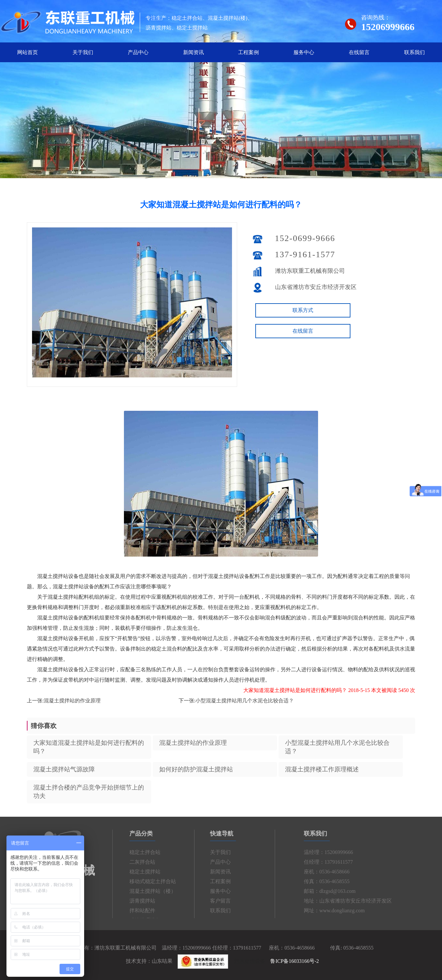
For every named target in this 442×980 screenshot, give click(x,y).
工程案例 (249, 52)
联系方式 (303, 310)
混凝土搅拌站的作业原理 (72, 701)
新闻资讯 (193, 52)
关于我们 (83, 52)
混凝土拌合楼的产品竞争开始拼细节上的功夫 (89, 792)
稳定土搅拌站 (147, 872)
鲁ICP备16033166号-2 (294, 961)
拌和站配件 (145, 911)
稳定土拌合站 (147, 852)
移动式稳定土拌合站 (155, 881)
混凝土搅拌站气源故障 (64, 769)
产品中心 (138, 52)
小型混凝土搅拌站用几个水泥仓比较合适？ (245, 701)
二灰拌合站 (145, 862)
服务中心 (304, 52)
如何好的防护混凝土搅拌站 (196, 769)
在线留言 (359, 52)
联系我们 (414, 52)
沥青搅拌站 (145, 901)
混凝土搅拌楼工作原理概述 (322, 769)
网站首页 (28, 52)
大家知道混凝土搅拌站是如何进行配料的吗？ (89, 747)
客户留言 (218, 901)
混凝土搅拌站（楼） (155, 891)
